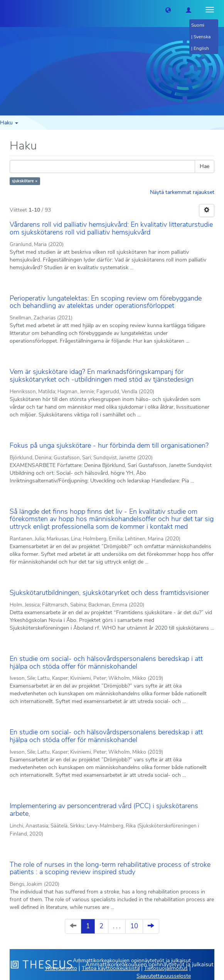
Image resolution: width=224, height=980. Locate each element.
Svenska (202, 37)
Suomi (198, 25)
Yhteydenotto (61, 968)
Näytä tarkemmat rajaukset (182, 192)
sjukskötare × (25, 181)
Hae (205, 166)
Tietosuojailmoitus (166, 968)
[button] (168, 10)
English (201, 48)
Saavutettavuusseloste (164, 976)
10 (134, 926)
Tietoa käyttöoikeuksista (111, 968)
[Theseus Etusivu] (6, 10)
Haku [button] (9, 123)
